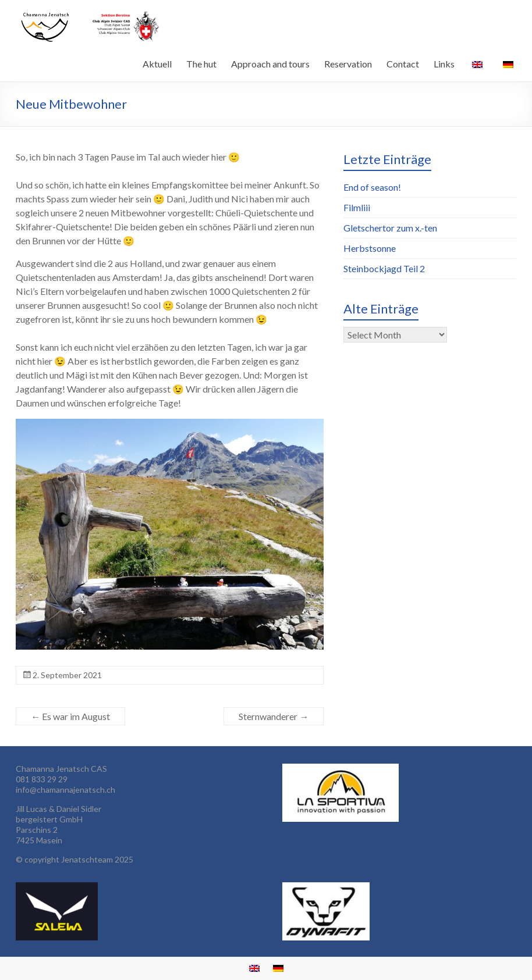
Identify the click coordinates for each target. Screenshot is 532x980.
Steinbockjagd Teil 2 (384, 268)
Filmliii (357, 207)
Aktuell (157, 64)
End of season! (372, 187)
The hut (201, 64)
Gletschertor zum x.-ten (390, 228)
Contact (403, 64)
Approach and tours (270, 64)
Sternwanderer (274, 716)
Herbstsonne (370, 248)
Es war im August (70, 716)
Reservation (348, 64)
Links (444, 64)
